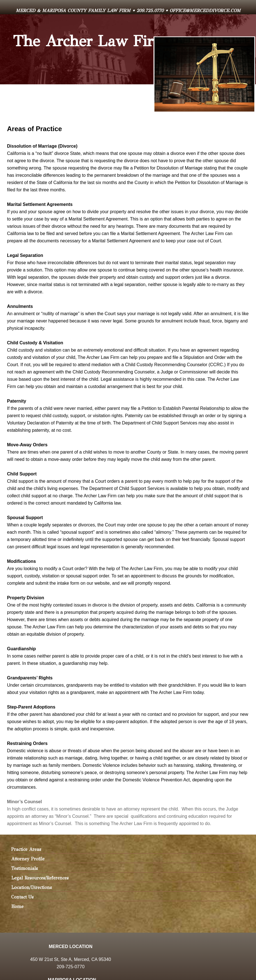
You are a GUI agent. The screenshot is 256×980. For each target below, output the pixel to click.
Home (17, 906)
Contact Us (22, 897)
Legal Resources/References (40, 878)
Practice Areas (26, 849)
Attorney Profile (28, 859)
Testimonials (25, 868)
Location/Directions (32, 887)
